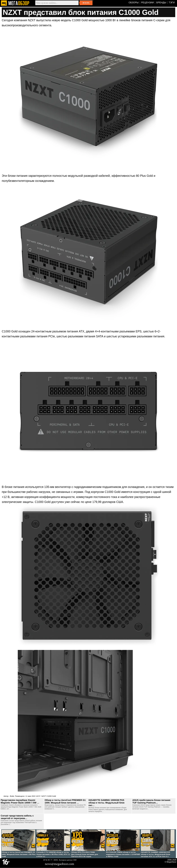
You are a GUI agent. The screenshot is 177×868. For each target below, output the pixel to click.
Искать (86, 3)
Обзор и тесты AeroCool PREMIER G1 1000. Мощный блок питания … (65, 801)
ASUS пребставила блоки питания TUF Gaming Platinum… (151, 801)
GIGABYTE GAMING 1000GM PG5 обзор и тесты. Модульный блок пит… (106, 803)
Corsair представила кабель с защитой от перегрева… (17, 817)
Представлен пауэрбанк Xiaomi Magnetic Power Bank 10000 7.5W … (20, 801)
